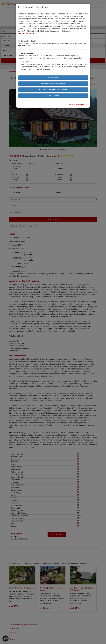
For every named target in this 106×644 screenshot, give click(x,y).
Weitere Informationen (27, 33)
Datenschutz (74, 104)
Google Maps (27, 62)
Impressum (84, 104)
